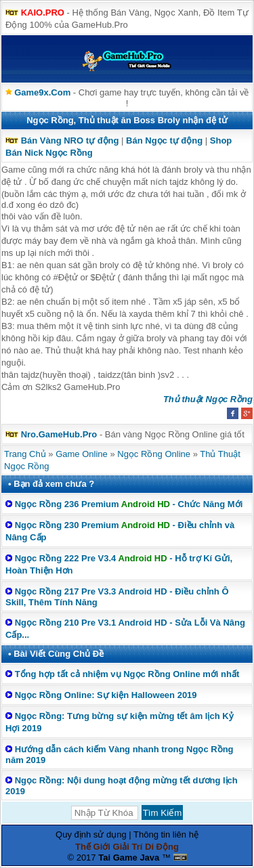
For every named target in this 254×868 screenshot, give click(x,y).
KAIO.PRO (43, 13)
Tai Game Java (129, 858)
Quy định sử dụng (91, 834)
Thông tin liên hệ (166, 834)
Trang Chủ (25, 454)
